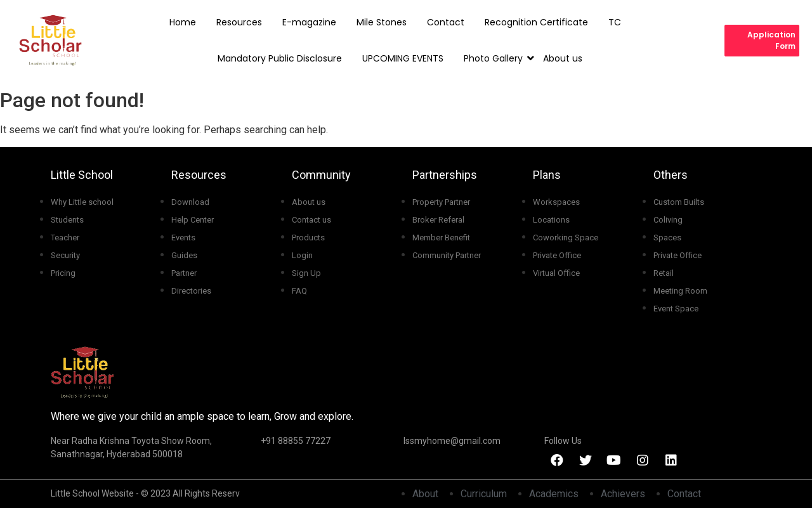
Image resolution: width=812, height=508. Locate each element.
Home (183, 22)
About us (563, 58)
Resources (239, 22)
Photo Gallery (496, 58)
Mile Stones (382, 22)
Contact (446, 22)
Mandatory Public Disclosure (280, 58)
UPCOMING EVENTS (403, 58)
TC (615, 22)
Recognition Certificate (536, 22)
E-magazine (309, 22)
